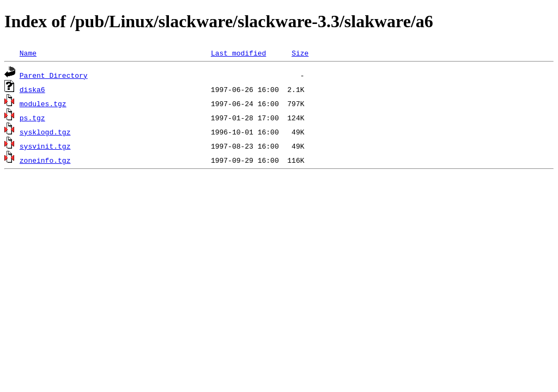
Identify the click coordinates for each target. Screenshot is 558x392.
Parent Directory (54, 75)
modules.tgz (43, 103)
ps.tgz (32, 118)
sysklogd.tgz (45, 132)
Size (300, 53)
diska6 (32, 89)
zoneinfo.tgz (45, 160)
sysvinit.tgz (45, 146)
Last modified (238, 53)
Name (28, 53)
